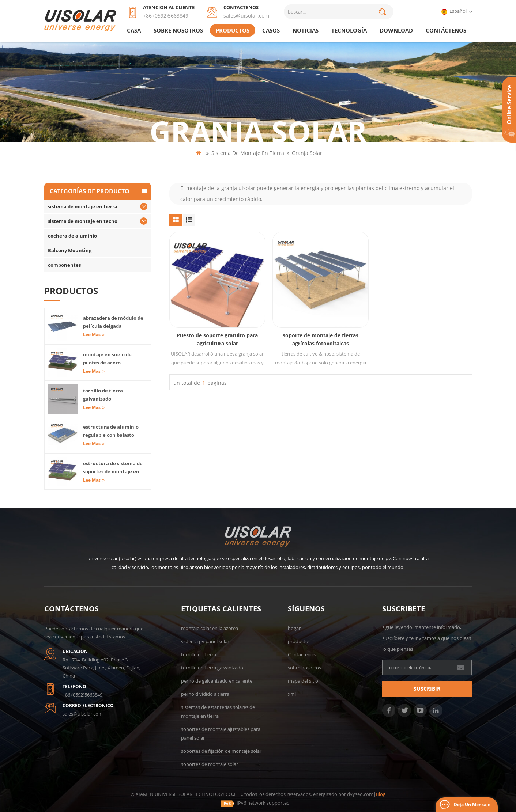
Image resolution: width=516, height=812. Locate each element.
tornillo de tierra (199, 654)
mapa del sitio (303, 681)
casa (134, 30)
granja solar (307, 153)
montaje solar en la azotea (210, 628)
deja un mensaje (472, 805)
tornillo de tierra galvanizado (103, 395)
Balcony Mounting (70, 250)
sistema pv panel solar (205, 641)
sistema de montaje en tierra (248, 153)
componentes (64, 265)
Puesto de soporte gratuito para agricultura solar (217, 339)
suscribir (427, 689)
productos (233, 30)
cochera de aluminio (72, 236)
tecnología (349, 30)
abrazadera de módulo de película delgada (113, 322)
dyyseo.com (360, 794)
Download (396, 30)
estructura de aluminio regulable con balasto (111, 431)
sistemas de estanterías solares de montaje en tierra (218, 712)
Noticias (306, 30)
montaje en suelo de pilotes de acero (107, 358)
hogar (294, 628)
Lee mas (94, 335)
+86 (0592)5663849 (166, 16)
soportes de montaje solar (210, 764)
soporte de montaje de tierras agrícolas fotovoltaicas (321, 339)
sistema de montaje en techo (83, 221)
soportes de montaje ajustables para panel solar (221, 733)
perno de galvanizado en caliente (217, 681)
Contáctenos (446, 30)
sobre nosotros (178, 30)
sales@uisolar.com (246, 16)
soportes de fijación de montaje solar (221, 751)
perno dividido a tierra (205, 694)
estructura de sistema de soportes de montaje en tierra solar (113, 468)
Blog (381, 794)
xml (292, 694)
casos (271, 30)
